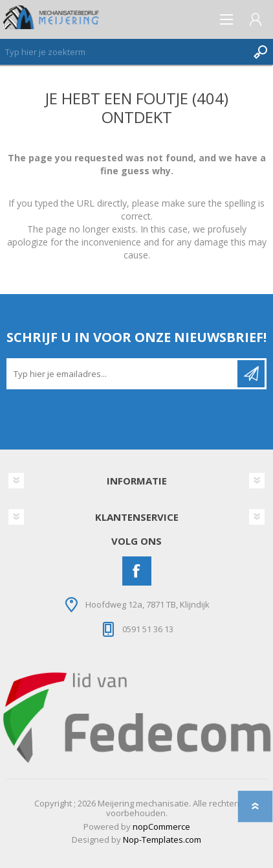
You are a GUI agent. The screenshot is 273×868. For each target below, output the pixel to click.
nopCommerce (161, 827)
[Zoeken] (124, 52)
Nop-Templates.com (162, 839)
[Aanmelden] (123, 374)
